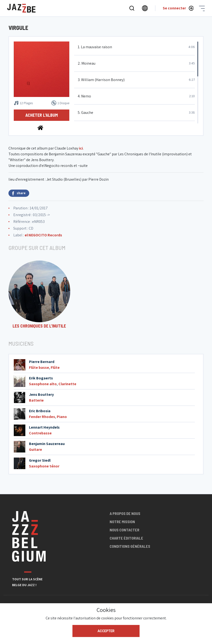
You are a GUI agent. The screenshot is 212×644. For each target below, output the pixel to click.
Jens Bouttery (41, 394)
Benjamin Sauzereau (47, 444)
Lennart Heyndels (44, 427)
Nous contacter (124, 530)
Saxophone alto (43, 384)
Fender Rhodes (42, 417)
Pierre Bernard (42, 362)
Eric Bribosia (40, 411)
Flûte (55, 367)
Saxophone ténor (44, 466)
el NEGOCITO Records (43, 235)
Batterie (36, 400)
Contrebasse (40, 433)
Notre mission (122, 522)
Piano (62, 417)
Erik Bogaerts (41, 378)
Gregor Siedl (40, 460)
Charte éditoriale (126, 538)
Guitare (35, 449)
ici (81, 148)
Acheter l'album (42, 115)
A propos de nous (125, 513)
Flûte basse (39, 367)
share (19, 193)
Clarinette (67, 384)
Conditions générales (130, 546)
